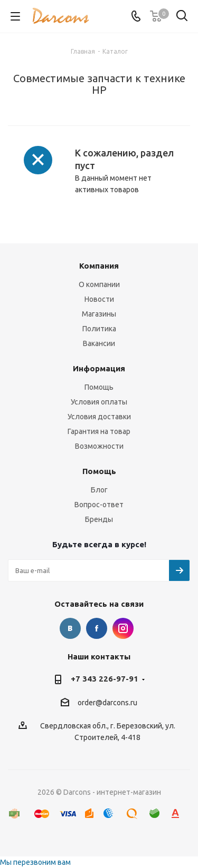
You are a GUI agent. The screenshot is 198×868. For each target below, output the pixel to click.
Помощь (99, 387)
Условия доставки (99, 417)
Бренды (99, 519)
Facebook (97, 628)
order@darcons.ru (107, 703)
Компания (99, 266)
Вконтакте (70, 628)
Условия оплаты (99, 402)
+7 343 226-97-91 (105, 679)
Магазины (99, 314)
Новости (99, 299)
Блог (99, 490)
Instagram (123, 628)
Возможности (99, 446)
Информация (99, 368)
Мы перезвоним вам (35, 862)
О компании (99, 284)
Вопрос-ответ (99, 505)
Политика (99, 329)
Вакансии (99, 343)
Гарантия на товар (99, 431)
